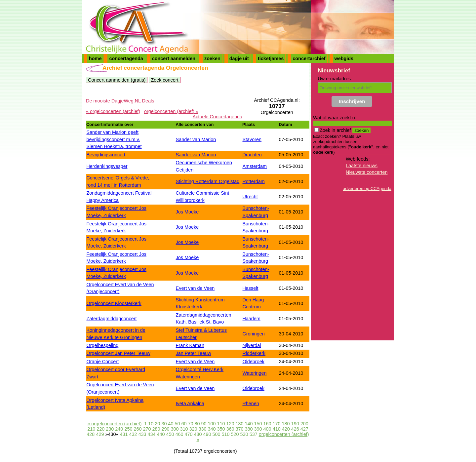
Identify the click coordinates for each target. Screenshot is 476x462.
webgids (344, 58)
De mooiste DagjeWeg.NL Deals (120, 101)
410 (277, 429)
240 (119, 429)
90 (204, 424)
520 (235, 434)
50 (177, 424)
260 (138, 429)
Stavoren (252, 139)
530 (244, 434)
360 (230, 429)
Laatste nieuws (362, 166)
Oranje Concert (102, 362)
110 (221, 424)
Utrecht (250, 197)
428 (91, 434)
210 (91, 429)
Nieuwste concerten (367, 172)
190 (295, 424)
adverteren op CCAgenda (367, 189)
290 (165, 429)
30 (164, 424)
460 (179, 434)
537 (254, 434)
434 (151, 434)
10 (151, 424)
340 (212, 429)
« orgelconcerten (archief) (113, 111)
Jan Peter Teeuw (194, 353)
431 (124, 434)
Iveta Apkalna (190, 404)
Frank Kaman (190, 345)
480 (198, 434)
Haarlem (251, 319)
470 (189, 434)
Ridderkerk (254, 353)
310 (184, 429)
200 (304, 424)
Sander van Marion (196, 139)
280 (156, 429)
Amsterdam (255, 166)
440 (161, 434)
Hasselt (250, 288)
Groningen (253, 334)
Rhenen (251, 404)
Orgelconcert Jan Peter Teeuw (118, 353)
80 (197, 424)
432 (133, 434)
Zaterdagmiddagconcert (111, 319)
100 (212, 424)
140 (249, 424)
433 (142, 434)
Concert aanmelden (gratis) (117, 80)
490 (207, 434)
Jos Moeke (187, 212)
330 (203, 429)
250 (128, 429)
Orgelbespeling (102, 345)
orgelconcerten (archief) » (171, 111)
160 (267, 424)
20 (157, 424)
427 (304, 429)
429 (100, 434)
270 (147, 429)
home (95, 58)
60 (184, 424)
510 (226, 434)
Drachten (252, 155)
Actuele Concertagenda (218, 117)
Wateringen (254, 373)
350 (221, 429)
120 (230, 424)
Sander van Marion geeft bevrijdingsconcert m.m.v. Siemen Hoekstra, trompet (114, 139)
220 (100, 429)
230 (110, 429)
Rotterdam (253, 181)
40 (171, 424)
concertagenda (126, 58)
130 (240, 424)
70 (190, 424)
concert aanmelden (174, 58)
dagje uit (239, 58)
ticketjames (271, 58)
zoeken (212, 58)
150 (258, 424)
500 (217, 434)
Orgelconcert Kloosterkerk (114, 303)
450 (170, 434)
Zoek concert (164, 80)
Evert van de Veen (195, 288)
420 (286, 429)
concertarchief (309, 58)
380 (249, 429)
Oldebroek (253, 362)
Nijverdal (252, 345)
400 (267, 429)
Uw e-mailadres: (335, 79)
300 (175, 429)
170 (277, 424)
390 (258, 429)
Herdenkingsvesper (107, 166)
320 (193, 429)
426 (295, 429)
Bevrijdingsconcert (106, 155)
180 (286, 424)
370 (240, 429)
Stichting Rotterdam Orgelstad (208, 181)
